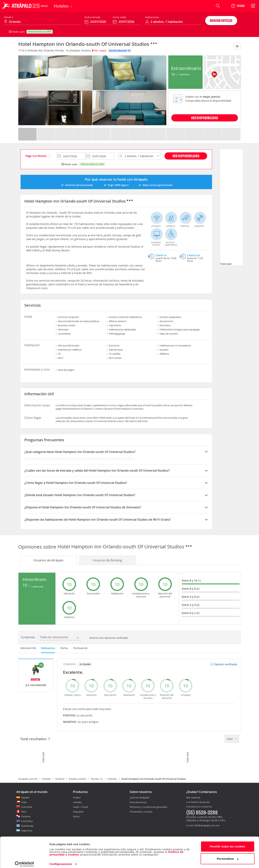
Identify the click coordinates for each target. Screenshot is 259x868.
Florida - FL (97, 779)
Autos (76, 816)
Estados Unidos (78, 779)
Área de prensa (138, 802)
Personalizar (228, 855)
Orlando (112, 779)
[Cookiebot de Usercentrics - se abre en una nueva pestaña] (24, 861)
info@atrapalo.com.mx (207, 825)
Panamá (26, 816)
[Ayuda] (238, 6)
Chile (24, 802)
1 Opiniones (184, 74)
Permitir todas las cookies (228, 843)
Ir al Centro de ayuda (198, 802)
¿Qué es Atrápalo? (140, 797)
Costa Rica (27, 821)
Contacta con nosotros (199, 807)
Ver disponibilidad (186, 156)
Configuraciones (61, 861)
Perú (24, 812)
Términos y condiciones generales (148, 807)
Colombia (27, 807)
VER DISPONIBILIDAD (205, 118)
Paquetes (78, 812)
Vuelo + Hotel (81, 807)
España (25, 797)
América (60, 779)
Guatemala (27, 826)
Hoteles (46, 779)
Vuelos (77, 797)
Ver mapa (99, 50)
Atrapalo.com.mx (28, 779)
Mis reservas (193, 798)
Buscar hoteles (221, 20)
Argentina (27, 830)
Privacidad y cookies (141, 812)
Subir (232, 739)
